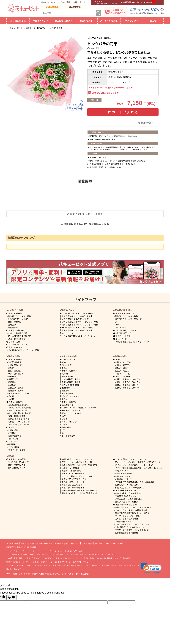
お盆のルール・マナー (125, 476)
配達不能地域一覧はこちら (126, 136)
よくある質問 (64, 2)
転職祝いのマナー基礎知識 (73, 473)
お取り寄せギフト (16, 436)
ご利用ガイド (74, 544)
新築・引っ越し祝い (17, 373)
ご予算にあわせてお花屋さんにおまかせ (78, 407)
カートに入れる (123, 112)
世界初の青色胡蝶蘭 (70, 385)
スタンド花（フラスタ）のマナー (76, 479)
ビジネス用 (13, 439)
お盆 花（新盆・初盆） (15, 558)
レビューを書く (94, 48)
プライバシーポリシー (113, 544)
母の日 (11, 396)
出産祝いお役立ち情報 (71, 471)
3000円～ (123, 362)
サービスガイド (48, 2)
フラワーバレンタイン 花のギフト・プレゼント (41, 562)
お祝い (11, 368)
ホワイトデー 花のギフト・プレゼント (77, 562)
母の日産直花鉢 (57, 554)
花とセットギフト (69, 405)
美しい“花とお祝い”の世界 (126, 502)
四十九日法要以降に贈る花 (20, 336)
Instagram (33, 551)
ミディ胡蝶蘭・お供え (71, 382)
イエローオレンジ (69, 422)
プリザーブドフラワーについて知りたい (132, 530)
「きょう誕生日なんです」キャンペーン (79, 336)
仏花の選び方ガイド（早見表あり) (130, 487)
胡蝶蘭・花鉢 (13, 342)
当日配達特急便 (52, 7)
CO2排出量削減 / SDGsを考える (129, 493)
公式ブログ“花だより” (76, 551)
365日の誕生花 (77, 565)
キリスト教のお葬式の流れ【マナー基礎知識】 (135, 482)
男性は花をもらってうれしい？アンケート (133, 507)
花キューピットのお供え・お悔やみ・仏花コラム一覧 (138, 462)
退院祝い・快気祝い (17, 388)
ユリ (117, 325)
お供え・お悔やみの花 (18, 333)
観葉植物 (12, 444)
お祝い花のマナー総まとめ (73, 487)
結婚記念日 (13, 327)
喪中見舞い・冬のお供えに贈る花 (99, 558)
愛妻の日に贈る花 (13, 562)
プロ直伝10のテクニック (126, 496)
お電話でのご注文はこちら (118, 12)
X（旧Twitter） (12, 551)
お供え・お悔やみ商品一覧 (20, 407)
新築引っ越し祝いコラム (72, 485)
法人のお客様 (75, 7)
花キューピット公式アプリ (129, 565)
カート (148, 2)
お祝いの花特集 (15, 313)
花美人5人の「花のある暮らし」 (129, 499)
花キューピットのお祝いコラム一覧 (77, 462)
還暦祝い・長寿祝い (17, 390)
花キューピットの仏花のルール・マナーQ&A (134, 465)
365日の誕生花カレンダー (19, 462)
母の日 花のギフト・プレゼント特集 (77, 330)
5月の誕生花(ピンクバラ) (19, 319)
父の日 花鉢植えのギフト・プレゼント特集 (80, 322)
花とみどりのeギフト (70, 410)
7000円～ (123, 371)
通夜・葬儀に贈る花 (17, 339)
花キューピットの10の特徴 (127, 519)
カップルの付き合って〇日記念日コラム (132, 524)
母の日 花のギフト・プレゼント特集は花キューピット (27, 554)
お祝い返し (13, 430)
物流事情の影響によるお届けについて (106, 167)
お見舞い (12, 433)
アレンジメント (68, 359)
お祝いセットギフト (43, 565)
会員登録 (126, 2)
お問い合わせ (79, 2)
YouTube (42, 551)
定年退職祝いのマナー (18, 468)
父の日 (11, 399)
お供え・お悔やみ (16, 330)
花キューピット (12, 544)
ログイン (137, 2)
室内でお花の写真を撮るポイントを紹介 (132, 513)
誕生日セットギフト (123, 336)
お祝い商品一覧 (15, 365)
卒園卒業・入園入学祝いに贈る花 (19, 565)
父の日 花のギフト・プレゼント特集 (24, 350)
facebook (24, 551)
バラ (117, 322)
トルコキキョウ (122, 327)
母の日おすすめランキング (76, 554)
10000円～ (124, 373)
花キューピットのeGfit (71, 413)
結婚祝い (12, 382)
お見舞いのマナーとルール (73, 482)
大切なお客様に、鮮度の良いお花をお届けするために (112, 164)
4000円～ (123, 365)
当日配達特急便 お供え (18, 405)
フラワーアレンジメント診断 (127, 516)
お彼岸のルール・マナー (126, 479)
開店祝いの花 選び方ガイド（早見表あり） (80, 493)
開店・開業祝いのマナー (19, 465)
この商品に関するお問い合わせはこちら (85, 224)
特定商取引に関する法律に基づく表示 (21, 547)
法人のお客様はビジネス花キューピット (37, 544)
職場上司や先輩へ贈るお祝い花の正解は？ (80, 490)
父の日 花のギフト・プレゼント (101, 554)
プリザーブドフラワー (17, 344)
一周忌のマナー (122, 471)
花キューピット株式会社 (78, 574)
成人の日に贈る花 (122, 558)
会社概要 (99, 544)
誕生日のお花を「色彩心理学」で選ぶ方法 (80, 465)
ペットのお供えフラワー (19, 424)
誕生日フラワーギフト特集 (20, 316)
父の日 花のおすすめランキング (75, 319)
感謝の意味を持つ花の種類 (126, 533)
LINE (50, 551)
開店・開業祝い (15, 322)
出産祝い (12, 385)
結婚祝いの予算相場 (70, 468)
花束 (63, 362)
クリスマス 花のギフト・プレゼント (70, 558)
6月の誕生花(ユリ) (122, 333)
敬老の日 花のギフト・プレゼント (40, 558)
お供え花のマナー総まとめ (126, 485)
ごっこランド (60, 551)
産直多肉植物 (67, 393)
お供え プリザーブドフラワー (21, 422)
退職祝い (12, 325)
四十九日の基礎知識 (124, 473)
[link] (151, 568)
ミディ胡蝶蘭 (14, 447)
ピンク (65, 419)
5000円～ (123, 368)
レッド (65, 424)
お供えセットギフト (61, 565)
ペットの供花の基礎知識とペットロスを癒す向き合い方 (139, 468)
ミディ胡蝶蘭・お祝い (71, 379)
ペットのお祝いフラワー (19, 393)
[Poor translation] (11, 597)
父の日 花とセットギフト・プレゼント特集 (80, 325)
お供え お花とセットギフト (20, 419)
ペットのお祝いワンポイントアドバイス (79, 476)
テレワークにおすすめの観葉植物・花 (131, 510)
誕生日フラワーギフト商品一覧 (128, 319)
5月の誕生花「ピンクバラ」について (131, 527)
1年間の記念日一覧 (123, 521)
